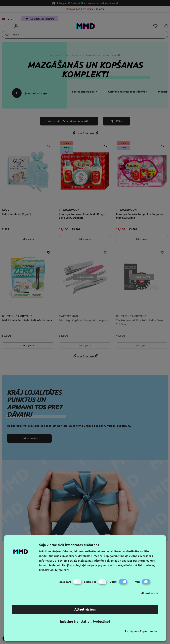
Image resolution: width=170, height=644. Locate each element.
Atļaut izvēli (150, 593)
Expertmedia (148, 631)
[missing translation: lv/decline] (85, 621)
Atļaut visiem (85, 609)
